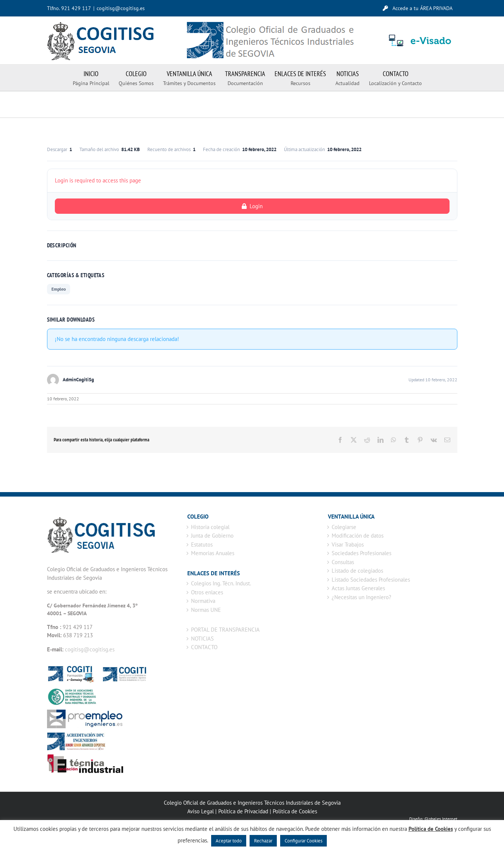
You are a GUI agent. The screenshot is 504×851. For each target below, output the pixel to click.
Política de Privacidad (243, 811)
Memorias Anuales (213, 553)
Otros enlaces (207, 592)
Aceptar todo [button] (229, 841)
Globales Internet (441, 819)
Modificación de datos (358, 536)
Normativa (203, 601)
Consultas (343, 562)
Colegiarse (344, 527)
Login (252, 206)
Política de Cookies (295, 811)
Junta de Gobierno (212, 536)
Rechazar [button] (263, 841)
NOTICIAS (202, 639)
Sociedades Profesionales (361, 553)
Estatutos (202, 545)
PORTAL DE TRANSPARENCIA (225, 630)
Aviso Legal (201, 811)
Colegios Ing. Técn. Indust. (221, 583)
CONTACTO (204, 647)
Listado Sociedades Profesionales (371, 580)
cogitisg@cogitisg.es (121, 8)
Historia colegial (210, 527)
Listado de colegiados (357, 571)
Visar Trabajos (348, 545)
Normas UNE (206, 610)
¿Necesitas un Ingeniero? (361, 597)
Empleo (59, 289)
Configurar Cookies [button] (303, 841)
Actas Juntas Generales (358, 588)
